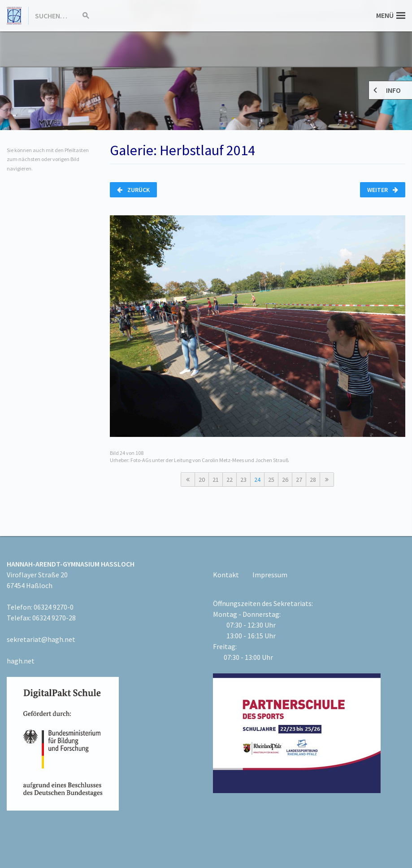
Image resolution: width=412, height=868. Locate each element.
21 (216, 480)
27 (299, 480)
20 (202, 480)
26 (285, 480)
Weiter (383, 190)
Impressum (270, 575)
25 (271, 480)
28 (313, 480)
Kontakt (226, 575)
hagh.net (21, 661)
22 (230, 480)
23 (243, 480)
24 (257, 480)
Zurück (133, 190)
